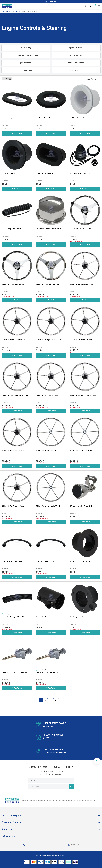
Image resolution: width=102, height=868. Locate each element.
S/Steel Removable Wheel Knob (81, 506)
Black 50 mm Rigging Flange (80, 561)
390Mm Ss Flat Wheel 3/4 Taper (81, 340)
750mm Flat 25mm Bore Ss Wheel (48, 506)
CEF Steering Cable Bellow (11, 229)
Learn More (47, 741)
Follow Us (74, 845)
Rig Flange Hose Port (78, 617)
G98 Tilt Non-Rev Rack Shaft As (47, 672)
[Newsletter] (71, 787)
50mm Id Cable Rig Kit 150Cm (46, 561)
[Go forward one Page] (61, 700)
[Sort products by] (93, 79)
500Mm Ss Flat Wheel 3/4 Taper (13, 451)
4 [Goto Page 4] (55, 700)
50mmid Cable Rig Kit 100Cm (12, 561)
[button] (97, 761)
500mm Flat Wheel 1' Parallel (46, 451)
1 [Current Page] (41, 700)
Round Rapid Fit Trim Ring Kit (80, 173)
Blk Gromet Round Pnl (44, 118)
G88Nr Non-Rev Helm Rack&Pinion (14, 672)
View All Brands (48, 726)
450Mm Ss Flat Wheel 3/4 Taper (47, 395)
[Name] (51, 781)
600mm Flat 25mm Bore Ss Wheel (82, 451)
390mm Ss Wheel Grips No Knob (47, 284)
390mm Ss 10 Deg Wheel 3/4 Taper (48, 340)
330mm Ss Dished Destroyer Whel (82, 284)
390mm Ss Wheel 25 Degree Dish (14, 340)
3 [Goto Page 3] (51, 700)
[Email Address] (51, 787)
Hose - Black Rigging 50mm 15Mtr (14, 617)
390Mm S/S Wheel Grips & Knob (81, 229)
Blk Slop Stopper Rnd (10, 173)
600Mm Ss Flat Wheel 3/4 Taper (13, 506)
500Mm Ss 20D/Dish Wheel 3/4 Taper (83, 395)
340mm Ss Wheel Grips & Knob (13, 284)
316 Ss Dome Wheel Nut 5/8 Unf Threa (50, 229)
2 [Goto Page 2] (46, 700)
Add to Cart (17, 134)
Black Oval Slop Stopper (45, 173)
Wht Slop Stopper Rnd (78, 118)
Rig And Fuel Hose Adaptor (46, 617)
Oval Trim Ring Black (9, 118)
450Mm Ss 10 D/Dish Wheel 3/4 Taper (15, 395)
